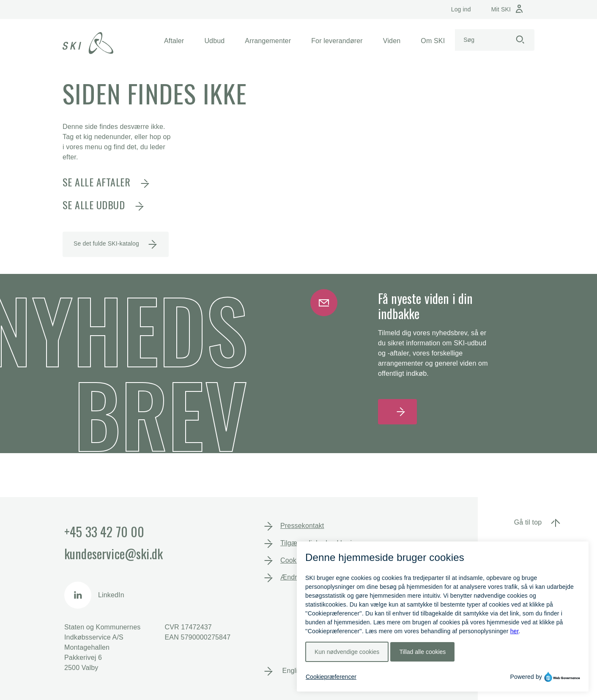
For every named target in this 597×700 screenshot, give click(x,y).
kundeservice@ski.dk (114, 554)
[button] (174, 41)
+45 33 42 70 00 (104, 532)
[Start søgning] (520, 40)
